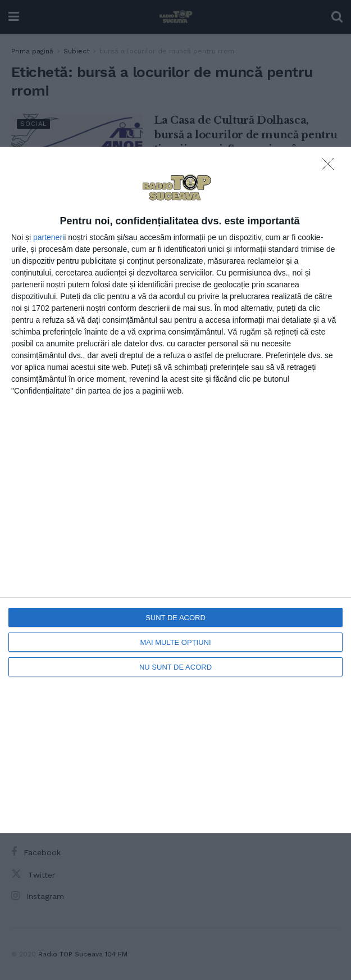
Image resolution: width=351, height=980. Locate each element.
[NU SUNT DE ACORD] (331, 167)
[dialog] (175, 490)
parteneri (49, 237)
